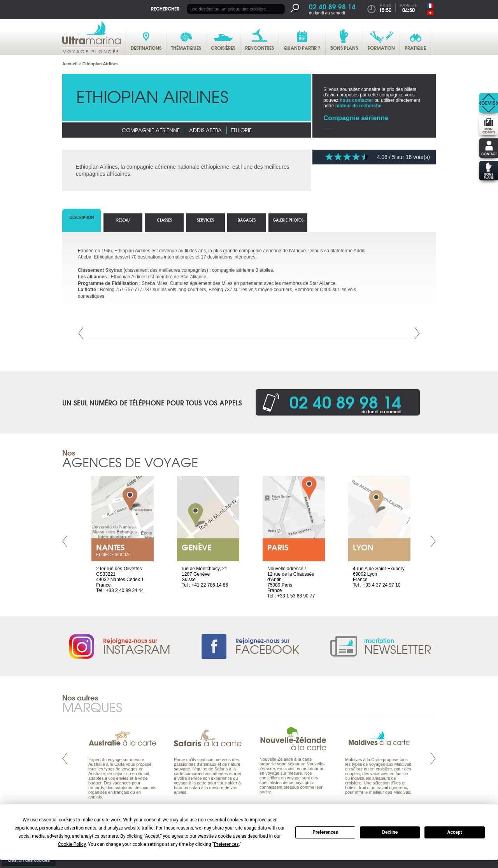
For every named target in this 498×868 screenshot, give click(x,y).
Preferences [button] (226, 844)
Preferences (325, 832)
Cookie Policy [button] (72, 844)
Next (417, 333)
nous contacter (356, 100)
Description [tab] (82, 217)
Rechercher (165, 8)
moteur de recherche (359, 106)
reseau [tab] (123, 220)
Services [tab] (205, 220)
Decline (390, 832)
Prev (81, 333)
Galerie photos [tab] (288, 220)
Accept (455, 832)
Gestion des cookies (29, 860)
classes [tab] (164, 220)
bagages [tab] (247, 220)
